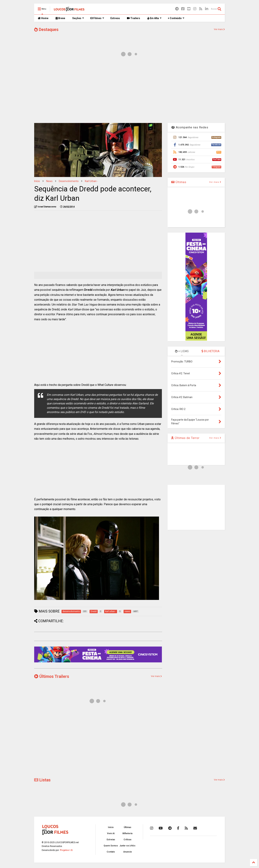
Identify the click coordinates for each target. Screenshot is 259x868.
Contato (111, 852)
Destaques (46, 30)
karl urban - (91, 181)
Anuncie (128, 852)
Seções (78, 18)
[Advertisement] (129, 91)
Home (43, 18)
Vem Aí (111, 833)
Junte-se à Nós (127, 846)
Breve (60, 18)
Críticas (128, 840)
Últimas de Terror (185, 438)
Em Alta (154, 18)
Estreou (115, 18)
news (49, 181)
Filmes (97, 18)
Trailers (134, 18)
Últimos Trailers (52, 677)
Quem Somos (111, 846)
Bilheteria (127, 833)
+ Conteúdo (176, 18)
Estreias (111, 840)
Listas (42, 780)
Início (37, 181)
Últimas (179, 182)
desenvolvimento (69, 181)
